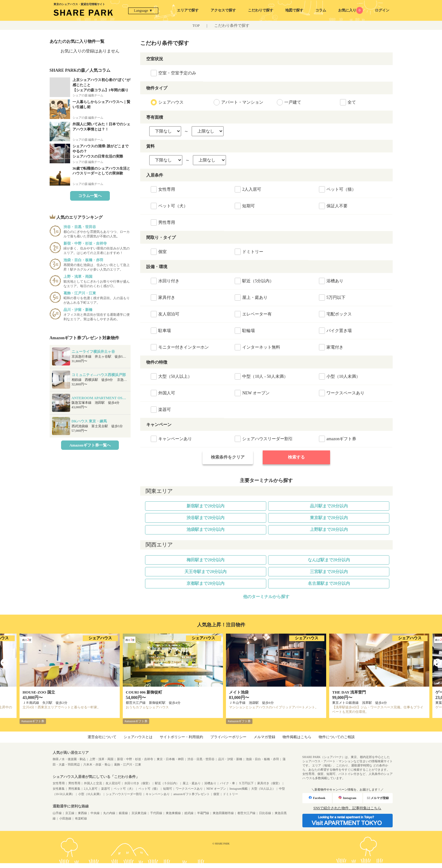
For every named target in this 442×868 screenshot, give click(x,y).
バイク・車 (227, 783)
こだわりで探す (261, 10)
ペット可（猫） (149, 789)
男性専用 (74, 783)
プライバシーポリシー (228, 737)
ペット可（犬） (124, 789)
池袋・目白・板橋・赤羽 (262, 759)
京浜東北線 (139, 813)
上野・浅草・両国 (101, 759)
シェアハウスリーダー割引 (124, 794)
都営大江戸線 (246, 813)
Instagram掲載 (239, 789)
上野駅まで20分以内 (329, 530)
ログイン (382, 10)
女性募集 (59, 789)
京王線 (70, 813)
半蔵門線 (203, 813)
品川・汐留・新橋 (230, 759)
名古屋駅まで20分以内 (329, 583)
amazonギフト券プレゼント (192, 794)
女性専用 (59, 783)
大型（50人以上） (263, 789)
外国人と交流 (93, 783)
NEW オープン (216, 789)
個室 (216, 794)
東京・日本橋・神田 (170, 759)
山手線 (57, 813)
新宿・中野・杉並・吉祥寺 (135, 759)
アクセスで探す (223, 10)
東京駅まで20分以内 (329, 518)
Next (437, 663)
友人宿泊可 (113, 783)
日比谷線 (265, 813)
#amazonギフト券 (33, 721)
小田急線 (65, 818)
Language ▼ (143, 11)
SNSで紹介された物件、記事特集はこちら (347, 808)
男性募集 (74, 789)
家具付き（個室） (269, 783)
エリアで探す (188, 10)
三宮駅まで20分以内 (329, 572)
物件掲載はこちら (297, 737)
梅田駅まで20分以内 (206, 560)
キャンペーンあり (158, 794)
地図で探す (294, 10)
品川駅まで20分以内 (329, 506)
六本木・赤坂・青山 (97, 765)
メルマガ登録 (264, 737)
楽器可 (106, 789)
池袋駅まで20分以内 (206, 530)
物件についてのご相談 (337, 737)
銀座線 (123, 813)
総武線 (189, 813)
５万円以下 (246, 783)
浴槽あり (210, 783)
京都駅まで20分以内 (206, 583)
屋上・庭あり (192, 783)
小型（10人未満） (90, 794)
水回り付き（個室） (138, 783)
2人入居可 (91, 789)
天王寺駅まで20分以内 (206, 572)
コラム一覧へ (90, 196)
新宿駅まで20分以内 (206, 506)
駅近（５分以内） (167, 783)
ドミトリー (230, 794)
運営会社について (102, 737)
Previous (5, 663)
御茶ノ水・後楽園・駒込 (69, 759)
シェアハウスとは (138, 737)
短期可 (168, 789)
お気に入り (351, 10)
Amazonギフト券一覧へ (90, 445)
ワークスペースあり (189, 789)
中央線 (95, 813)
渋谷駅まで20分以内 (206, 518)
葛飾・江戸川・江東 (128, 765)
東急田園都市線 (223, 813)
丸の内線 (109, 813)
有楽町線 (81, 818)
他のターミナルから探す (266, 597)
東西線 (82, 813)
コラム (321, 10)
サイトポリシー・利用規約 (181, 737)
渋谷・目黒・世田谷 (201, 759)
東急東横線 (173, 813)
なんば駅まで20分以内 (329, 560)
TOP (196, 25)
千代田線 (156, 813)
